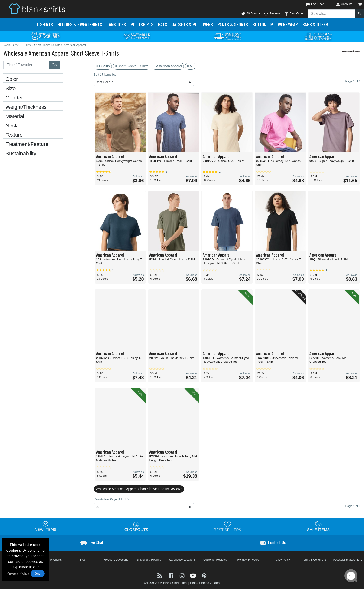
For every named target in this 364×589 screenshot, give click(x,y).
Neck (11, 126)
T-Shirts (45, 24)
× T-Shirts (103, 66)
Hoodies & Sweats (80, 24)
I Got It (38, 573)
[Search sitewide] (332, 14)
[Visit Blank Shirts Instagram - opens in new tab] (182, 575)
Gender (14, 98)
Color (12, 79)
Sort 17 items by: (105, 74)
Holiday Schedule (248, 560)
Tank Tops (116, 24)
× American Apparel (168, 66)
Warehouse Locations (182, 560)
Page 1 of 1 (353, 506)
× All (190, 66)
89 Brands (250, 14)
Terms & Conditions (314, 560)
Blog (83, 560)
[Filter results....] (26, 65)
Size (11, 89)
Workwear (288, 24)
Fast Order (294, 14)
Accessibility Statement (347, 560)
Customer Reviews (215, 560)
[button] (310, 3)
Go (54, 65)
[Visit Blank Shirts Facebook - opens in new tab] (172, 575)
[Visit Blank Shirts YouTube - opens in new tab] (194, 575)
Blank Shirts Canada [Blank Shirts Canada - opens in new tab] (205, 583)
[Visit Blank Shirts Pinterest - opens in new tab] (204, 575)
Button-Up (263, 24)
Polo (142, 24)
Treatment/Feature (27, 144)
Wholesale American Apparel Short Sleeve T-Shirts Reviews (139, 489)
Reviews (272, 14)
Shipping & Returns (149, 560)
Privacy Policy (18, 573)
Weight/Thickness (26, 107)
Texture (14, 135)
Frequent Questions (116, 560)
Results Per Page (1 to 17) (111, 499)
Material (15, 116)
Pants (233, 24)
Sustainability (21, 154)
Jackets (192, 24)
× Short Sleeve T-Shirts (132, 66)
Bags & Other (315, 24)
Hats (163, 24)
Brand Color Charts (50, 560)
